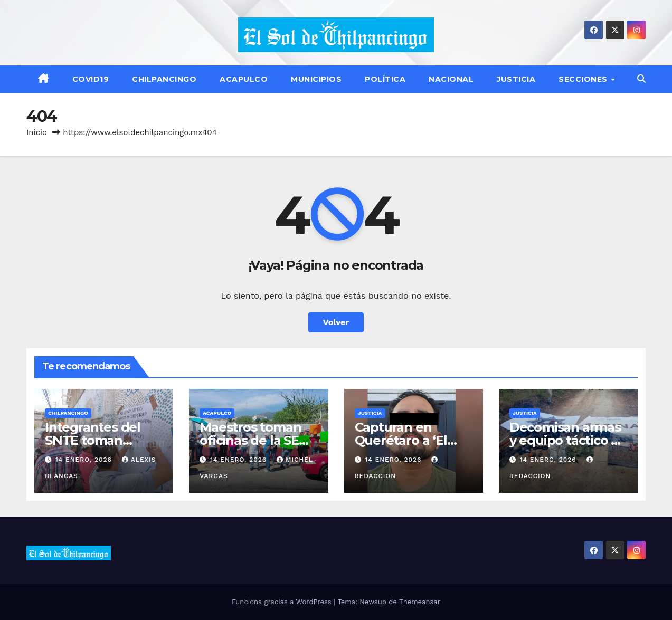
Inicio (37, 132)
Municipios (316, 79)
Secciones (584, 79)
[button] (641, 79)
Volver (336, 322)
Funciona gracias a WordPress (283, 602)
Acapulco (244, 79)
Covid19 (91, 79)
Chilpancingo (164, 79)
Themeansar (420, 602)
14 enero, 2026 (85, 460)
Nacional (451, 79)
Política (385, 79)
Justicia (516, 79)
